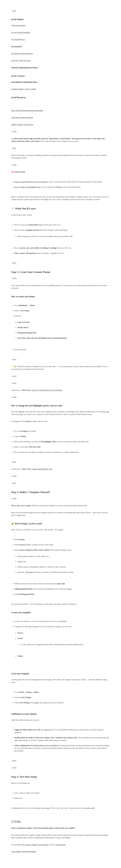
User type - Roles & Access (21, 60)
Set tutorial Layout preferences (22, 53)
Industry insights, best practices (22, 125)
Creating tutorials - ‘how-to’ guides (24, 89)
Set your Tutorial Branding (21, 32)
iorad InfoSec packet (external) (22, 118)
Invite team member (18, 25)
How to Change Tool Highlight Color (27, 187)
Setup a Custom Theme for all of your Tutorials (31, 182)
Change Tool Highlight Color (42, 469)
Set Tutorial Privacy (19, 39)
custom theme (61, 845)
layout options (43, 845)
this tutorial (30, 572)
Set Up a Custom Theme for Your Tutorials (47, 390)
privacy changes (32, 845)
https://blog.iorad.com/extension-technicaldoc (27, 111)
